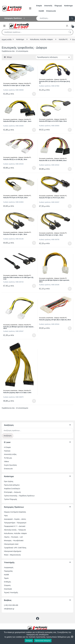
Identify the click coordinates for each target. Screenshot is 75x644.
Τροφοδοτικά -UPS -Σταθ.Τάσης (15, 548)
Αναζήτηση (70, 32)
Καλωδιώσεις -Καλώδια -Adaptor (41, 39)
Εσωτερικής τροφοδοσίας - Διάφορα (13, 83)
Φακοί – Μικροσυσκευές (12, 555)
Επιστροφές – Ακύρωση (12, 492)
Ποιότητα (7, 451)
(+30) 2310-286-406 (11, 605)
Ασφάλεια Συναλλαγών (12, 489)
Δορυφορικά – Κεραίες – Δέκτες (15, 519)
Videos (6, 461)
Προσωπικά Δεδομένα (12, 485)
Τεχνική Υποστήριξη (11, 592)
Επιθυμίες (7, 582)
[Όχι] (72, 637)
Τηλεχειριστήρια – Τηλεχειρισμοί (15, 523)
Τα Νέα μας (8, 458)
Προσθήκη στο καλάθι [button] (34, 94)
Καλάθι (41, 11)
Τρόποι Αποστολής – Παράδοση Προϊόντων (19, 496)
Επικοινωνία (51, 11)
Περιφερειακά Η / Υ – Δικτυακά (15, 526)
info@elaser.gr (9, 609)
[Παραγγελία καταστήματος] (53, 57)
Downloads (8, 589)
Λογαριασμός (9, 567)
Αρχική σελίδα (7, 39)
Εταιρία (39, 6)
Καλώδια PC (63, 39)
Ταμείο (6, 578)
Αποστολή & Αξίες (10, 454)
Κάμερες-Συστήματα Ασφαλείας (15, 512)
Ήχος (6, 516)
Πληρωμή (58, 6)
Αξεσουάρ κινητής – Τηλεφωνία (15, 530)
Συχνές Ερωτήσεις (10, 465)
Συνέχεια (29, 641)
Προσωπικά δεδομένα (43, 641)
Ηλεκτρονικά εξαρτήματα (13, 551)
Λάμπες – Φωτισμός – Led (13, 537)
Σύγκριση (7, 585)
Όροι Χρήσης (9, 481)
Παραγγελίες (8, 571)
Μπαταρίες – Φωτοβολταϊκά (14, 541)
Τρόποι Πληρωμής (11, 499)
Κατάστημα (68, 6)
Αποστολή (48, 6)
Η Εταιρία (7, 447)
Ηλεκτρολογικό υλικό (11, 544)
